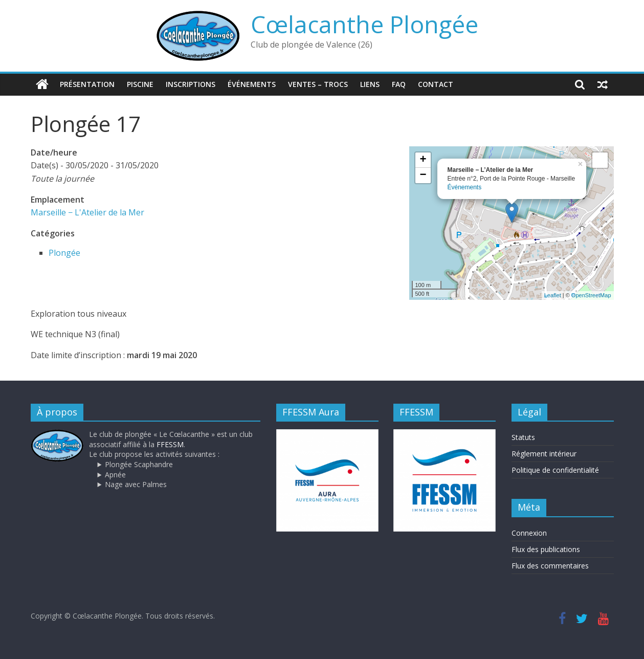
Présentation (87, 84)
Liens (370, 84)
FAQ (399, 84)
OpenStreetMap (591, 295)
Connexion (529, 532)
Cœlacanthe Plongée (364, 24)
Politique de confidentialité (555, 469)
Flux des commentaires (550, 565)
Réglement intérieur (544, 453)
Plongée (64, 252)
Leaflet (553, 295)
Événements (252, 84)
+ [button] (423, 160)
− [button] (423, 175)
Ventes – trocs (318, 84)
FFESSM (170, 444)
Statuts (523, 437)
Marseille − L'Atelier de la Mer (87, 212)
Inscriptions (191, 84)
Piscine (140, 84)
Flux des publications (546, 549)
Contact (436, 84)
